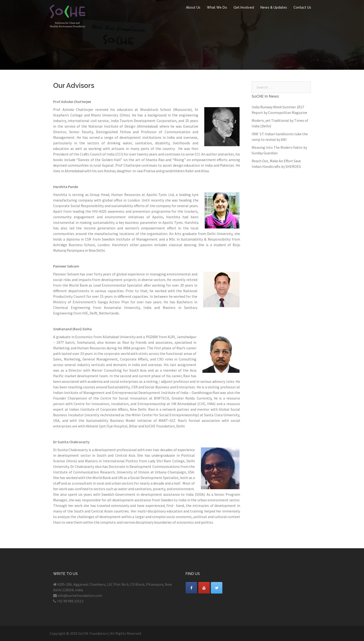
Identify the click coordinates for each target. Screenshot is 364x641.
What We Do (217, 7)
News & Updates (274, 7)
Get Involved (244, 7)
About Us (193, 7)
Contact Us (302, 7)
